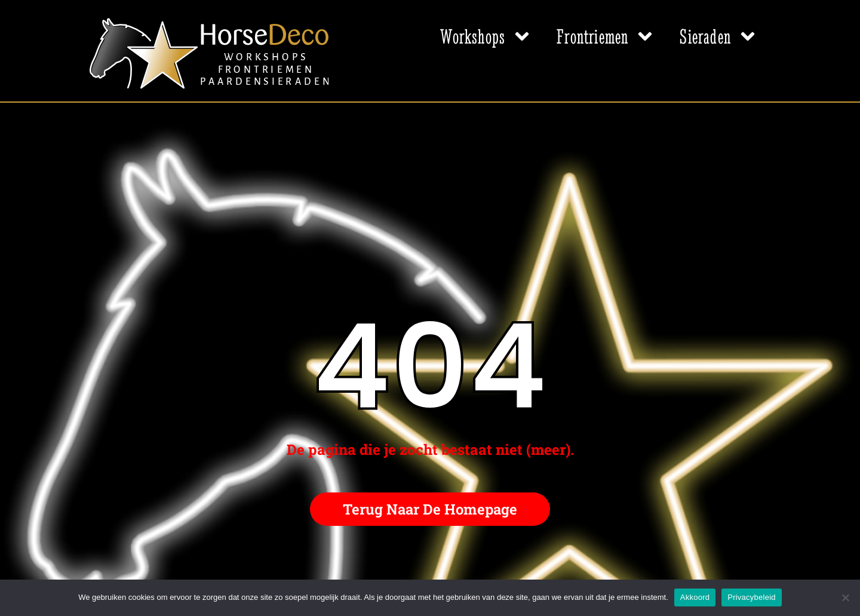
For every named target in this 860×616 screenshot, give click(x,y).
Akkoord (695, 597)
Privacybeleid (752, 597)
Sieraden (719, 36)
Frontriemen (606, 36)
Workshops (486, 36)
